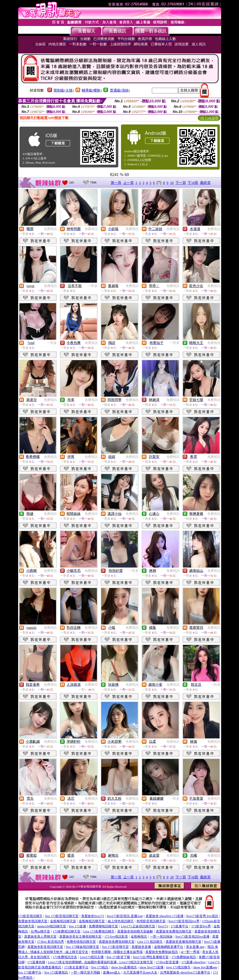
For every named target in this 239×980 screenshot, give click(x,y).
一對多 (93, 286)
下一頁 (181, 183)
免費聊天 (91, 685)
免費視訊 (50, 229)
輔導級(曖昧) (92, 90)
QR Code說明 (209, 118)
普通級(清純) (120, 90)
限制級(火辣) (64, 90)
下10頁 (193, 183)
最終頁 (205, 183)
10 (172, 183)
